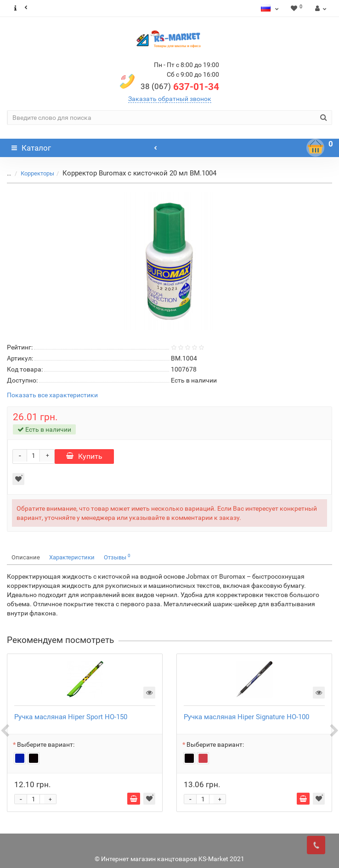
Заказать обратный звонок (170, 99)
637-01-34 (180, 87)
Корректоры (37, 173)
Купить (84, 456)
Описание (26, 557)
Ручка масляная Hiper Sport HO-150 (71, 717)
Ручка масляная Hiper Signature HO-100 (246, 717)
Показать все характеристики (52, 395)
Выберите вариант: (46, 744)
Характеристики (72, 557)
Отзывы (117, 557)
